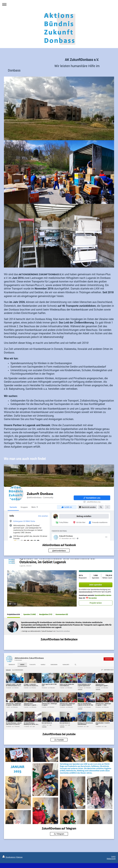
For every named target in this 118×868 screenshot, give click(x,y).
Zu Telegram (59, 834)
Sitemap (19, 857)
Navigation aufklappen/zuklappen (59, 4)
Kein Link (59, 645)
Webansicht (111, 859)
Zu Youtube (59, 740)
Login (113, 856)
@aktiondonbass (59, 551)
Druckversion (9, 857)
